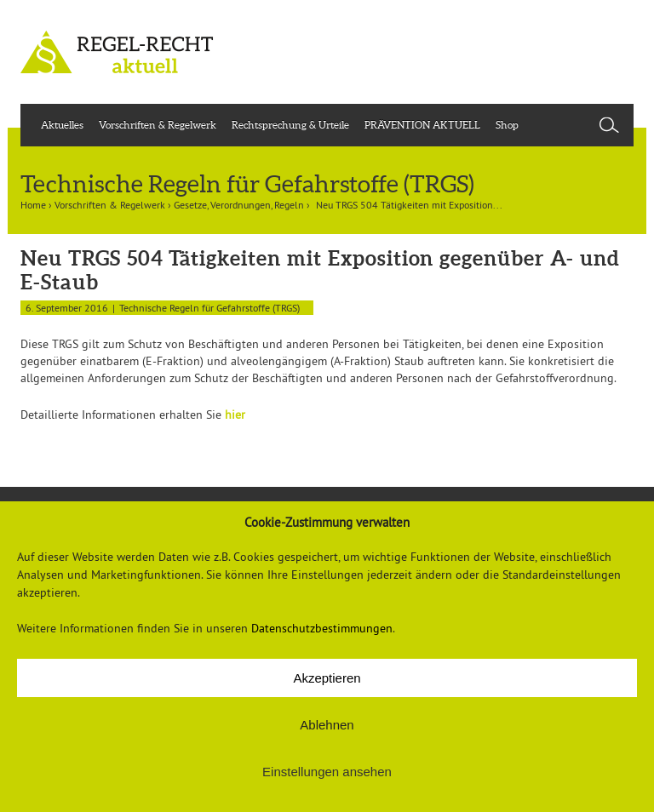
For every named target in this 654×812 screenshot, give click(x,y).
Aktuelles (62, 125)
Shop (507, 125)
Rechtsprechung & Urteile (290, 125)
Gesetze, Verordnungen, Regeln (239, 205)
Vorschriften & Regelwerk (158, 125)
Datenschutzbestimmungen (322, 628)
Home (33, 205)
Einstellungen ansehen (327, 772)
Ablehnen (327, 725)
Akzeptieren (327, 678)
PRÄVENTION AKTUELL (422, 125)
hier (235, 415)
